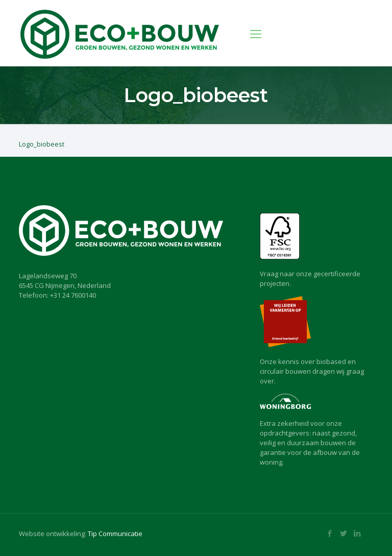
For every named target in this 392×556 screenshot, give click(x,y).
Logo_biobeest (42, 144)
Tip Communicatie (115, 534)
